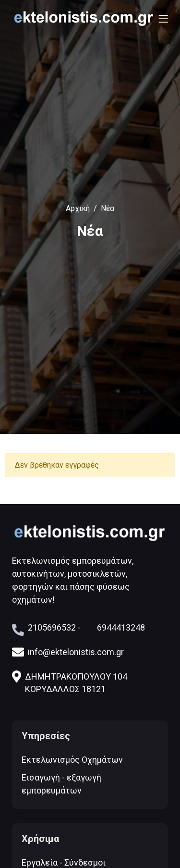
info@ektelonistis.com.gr (68, 652)
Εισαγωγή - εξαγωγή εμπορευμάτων (61, 784)
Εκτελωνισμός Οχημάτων (72, 760)
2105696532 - (54, 627)
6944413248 (121, 627)
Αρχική (78, 208)
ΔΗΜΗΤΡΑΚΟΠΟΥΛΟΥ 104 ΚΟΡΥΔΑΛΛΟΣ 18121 (70, 682)
